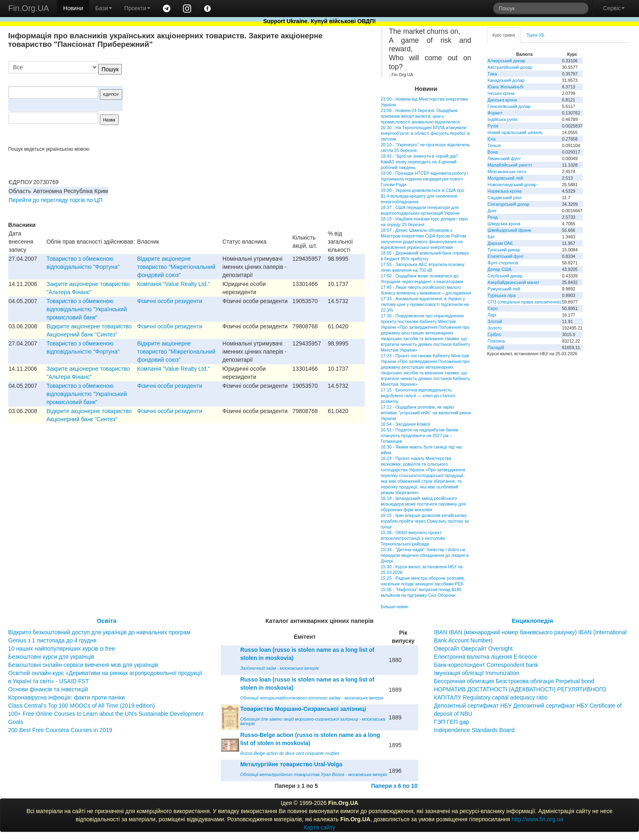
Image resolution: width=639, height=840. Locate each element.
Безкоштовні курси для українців (51, 657)
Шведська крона (504, 224)
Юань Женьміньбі (505, 87)
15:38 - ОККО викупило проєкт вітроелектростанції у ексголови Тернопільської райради (413, 538)
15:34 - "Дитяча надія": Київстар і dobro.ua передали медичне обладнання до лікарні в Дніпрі (425, 555)
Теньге (494, 145)
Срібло (494, 334)
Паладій (496, 347)
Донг (492, 211)
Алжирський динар (506, 61)
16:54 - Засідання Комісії (405, 424)
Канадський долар (506, 80)
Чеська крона (501, 93)
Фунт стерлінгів (503, 263)
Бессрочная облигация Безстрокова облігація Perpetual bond (514, 681)
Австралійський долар (510, 67)
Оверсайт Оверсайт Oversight (473, 649)
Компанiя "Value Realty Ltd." (173, 284)
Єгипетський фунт (506, 256)
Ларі (492, 315)
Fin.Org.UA (29, 8)
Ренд (492, 217)
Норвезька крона (504, 191)
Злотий (495, 321)
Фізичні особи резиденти (170, 301)
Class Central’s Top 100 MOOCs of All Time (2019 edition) (82, 706)
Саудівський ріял (504, 198)
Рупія (493, 126)
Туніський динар (504, 250)
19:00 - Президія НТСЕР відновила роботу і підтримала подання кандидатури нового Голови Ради (424, 179)
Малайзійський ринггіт (510, 165)
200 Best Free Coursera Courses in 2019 (60, 730)
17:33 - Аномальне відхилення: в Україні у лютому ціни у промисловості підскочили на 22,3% (425, 304)
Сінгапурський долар (508, 204)
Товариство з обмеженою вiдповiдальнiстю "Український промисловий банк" (87, 309)
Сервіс (614, 8)
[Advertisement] (304, 103)
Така (492, 74)
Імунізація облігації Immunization (477, 673)
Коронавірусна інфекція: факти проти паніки (66, 697)
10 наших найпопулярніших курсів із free (62, 649)
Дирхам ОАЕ (500, 243)
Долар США (499, 269)
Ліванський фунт (504, 158)
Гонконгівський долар (509, 106)
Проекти (137, 8)
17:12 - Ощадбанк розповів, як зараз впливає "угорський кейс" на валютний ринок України (426, 413)
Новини (73, 8)
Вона (492, 152)
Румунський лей (503, 289)
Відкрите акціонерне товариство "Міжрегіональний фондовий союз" (176, 267)
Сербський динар (505, 276)
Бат (491, 237)
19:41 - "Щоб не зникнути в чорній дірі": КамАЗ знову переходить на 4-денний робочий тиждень (420, 162)
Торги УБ (535, 35)
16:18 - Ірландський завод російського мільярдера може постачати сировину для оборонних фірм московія (423, 504)
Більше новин (394, 607)
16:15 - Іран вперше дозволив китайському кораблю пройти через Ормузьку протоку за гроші (425, 521)
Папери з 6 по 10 (394, 786)
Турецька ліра (501, 295)
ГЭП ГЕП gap (452, 722)
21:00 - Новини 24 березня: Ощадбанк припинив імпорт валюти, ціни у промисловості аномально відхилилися (420, 116)
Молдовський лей (505, 178)
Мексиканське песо (507, 172)
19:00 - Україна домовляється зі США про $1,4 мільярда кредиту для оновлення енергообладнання (422, 196)
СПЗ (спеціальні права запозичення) (524, 302)
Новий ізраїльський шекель (515, 132)
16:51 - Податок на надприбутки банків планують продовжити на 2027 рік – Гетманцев (419, 435)
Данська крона (502, 100)
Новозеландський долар (512, 185)
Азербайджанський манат (513, 282)
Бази (104, 8)
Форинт (495, 113)
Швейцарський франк (509, 230)
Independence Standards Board (474, 730)
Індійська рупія (502, 119)
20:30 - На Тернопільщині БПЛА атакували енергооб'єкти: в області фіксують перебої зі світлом (425, 133)
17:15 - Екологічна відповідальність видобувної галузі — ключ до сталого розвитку (418, 396)
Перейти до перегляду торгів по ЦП (56, 200)
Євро (492, 308)
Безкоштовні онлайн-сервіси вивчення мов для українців (83, 665)
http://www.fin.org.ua (537, 819)
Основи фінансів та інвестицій (48, 689)
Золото (495, 328)
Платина (496, 341)
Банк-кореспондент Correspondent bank (486, 665)
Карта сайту (319, 827)
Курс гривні (503, 35)
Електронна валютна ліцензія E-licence (486, 657)
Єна (491, 139)
